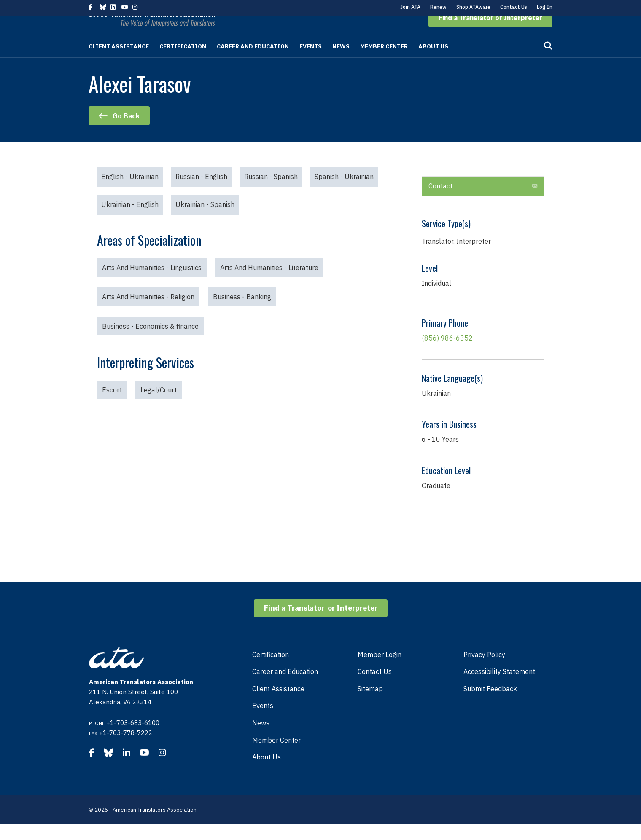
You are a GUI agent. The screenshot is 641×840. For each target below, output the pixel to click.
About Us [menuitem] (267, 773)
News (341, 62)
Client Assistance (119, 62)
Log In (545, 7)
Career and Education (253, 62)
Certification (183, 62)
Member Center (384, 62)
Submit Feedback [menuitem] (490, 705)
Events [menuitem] (263, 722)
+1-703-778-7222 (126, 749)
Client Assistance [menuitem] (278, 705)
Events (311, 62)
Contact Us (514, 7)
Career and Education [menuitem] (285, 687)
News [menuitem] (261, 739)
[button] (490, 34)
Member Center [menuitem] (276, 756)
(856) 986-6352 (447, 354)
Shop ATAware (473, 7)
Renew (438, 7)
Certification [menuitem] (271, 671)
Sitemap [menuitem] (370, 705)
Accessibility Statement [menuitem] (499, 687)
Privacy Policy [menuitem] (484, 671)
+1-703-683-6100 (133, 739)
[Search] (548, 62)
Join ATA (410, 7)
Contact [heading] (440, 202)
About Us (433, 62)
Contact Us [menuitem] (375, 687)
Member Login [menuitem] (380, 671)
